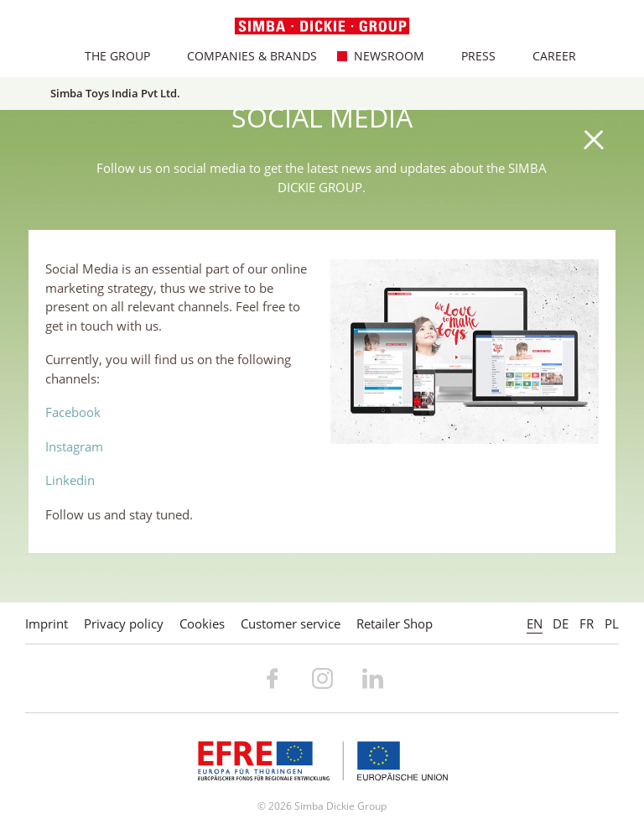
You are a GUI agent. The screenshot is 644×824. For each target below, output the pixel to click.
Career (545, 56)
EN (535, 623)
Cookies (202, 623)
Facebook (73, 412)
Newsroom (380, 56)
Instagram (74, 446)
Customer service (291, 623)
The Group (109, 56)
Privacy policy (124, 623)
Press (470, 56)
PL (612, 623)
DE (561, 623)
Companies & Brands (243, 56)
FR (587, 623)
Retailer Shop (395, 623)
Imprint (47, 623)
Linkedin (70, 480)
